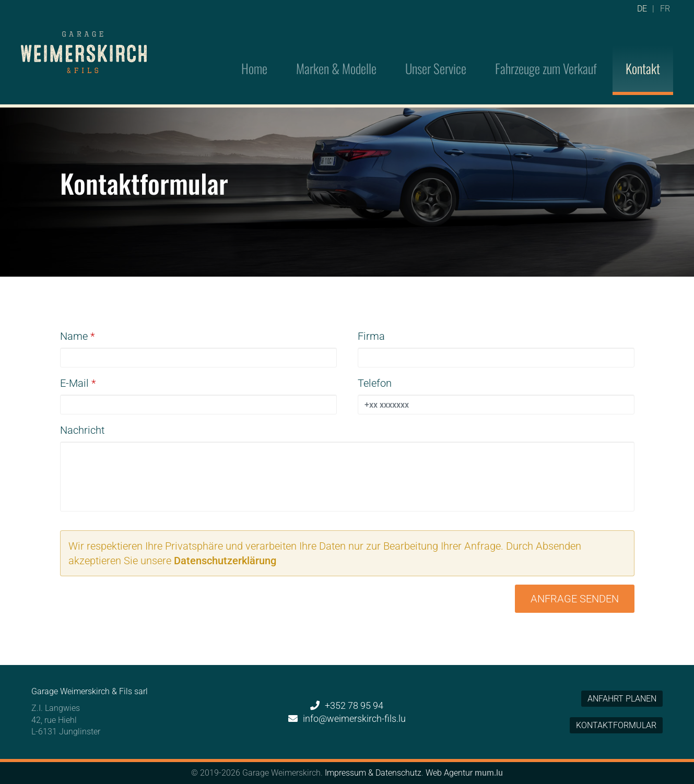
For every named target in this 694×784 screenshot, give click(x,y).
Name (74, 336)
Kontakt (643, 54)
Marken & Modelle (336, 54)
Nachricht (82, 430)
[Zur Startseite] (84, 39)
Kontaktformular (616, 725)
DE (642, 13)
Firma (371, 336)
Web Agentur (449, 773)
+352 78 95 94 (354, 705)
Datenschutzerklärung (225, 561)
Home (254, 54)
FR (665, 13)
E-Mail (74, 383)
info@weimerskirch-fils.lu (354, 718)
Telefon (375, 383)
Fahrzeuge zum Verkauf (546, 54)
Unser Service (436, 54)
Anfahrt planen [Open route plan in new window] (622, 699)
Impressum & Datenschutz (373, 773)
